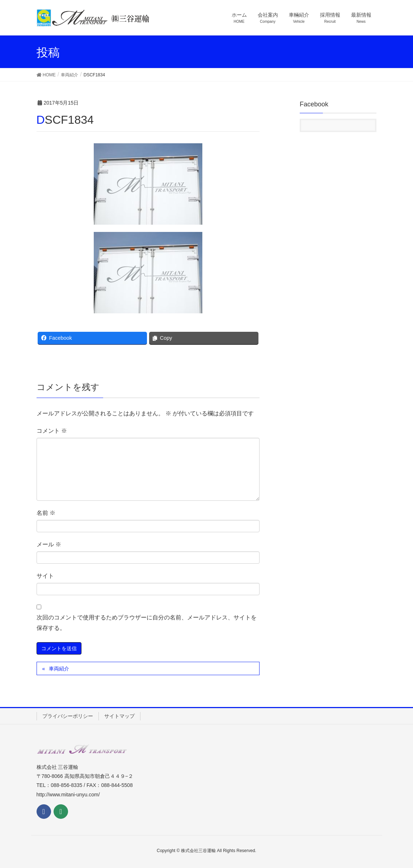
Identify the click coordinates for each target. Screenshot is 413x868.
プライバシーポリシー (68, 716)
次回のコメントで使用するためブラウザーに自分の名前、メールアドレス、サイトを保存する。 (147, 623)
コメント (52, 431)
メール (49, 544)
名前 (46, 513)
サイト (45, 576)
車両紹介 (59, 669)
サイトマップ (119, 716)
